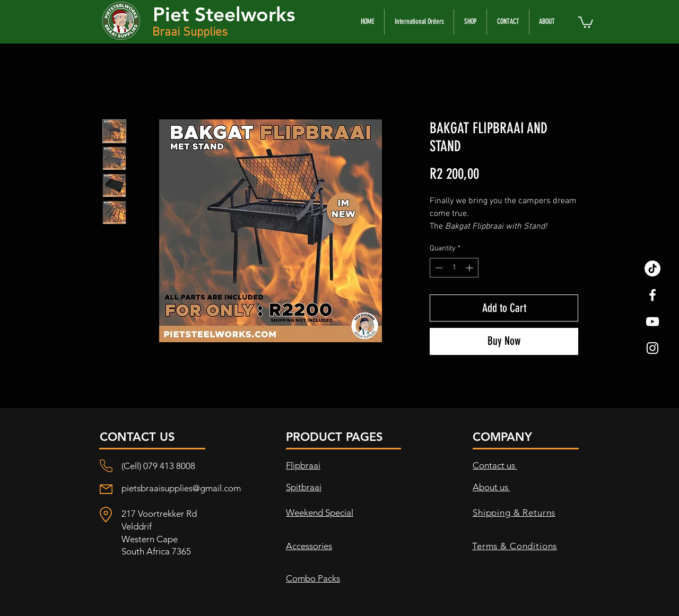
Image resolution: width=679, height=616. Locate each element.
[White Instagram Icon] (652, 348)
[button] (586, 22)
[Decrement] (438, 268)
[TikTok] (652, 268)
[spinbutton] (454, 268)
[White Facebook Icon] (652, 295)
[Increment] (470, 268)
